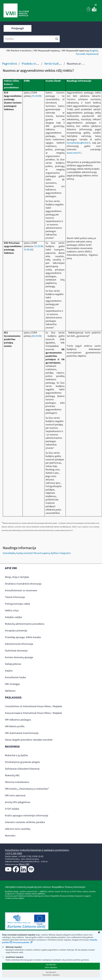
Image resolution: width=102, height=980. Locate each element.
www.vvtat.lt (73, 153)
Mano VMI (24, 864)
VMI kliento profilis (15, 726)
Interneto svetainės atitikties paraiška (25, 822)
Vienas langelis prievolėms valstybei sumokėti (29, 740)
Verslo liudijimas (55, 64)
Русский (80, 54)
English (94, 51)
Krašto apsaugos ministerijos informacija (26, 816)
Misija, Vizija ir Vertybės (17, 577)
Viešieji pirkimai (13, 664)
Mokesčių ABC (12, 775)
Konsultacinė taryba (15, 677)
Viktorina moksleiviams (17, 782)
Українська (92, 54)
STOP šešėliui (12, 809)
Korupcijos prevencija (16, 631)
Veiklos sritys (12, 611)
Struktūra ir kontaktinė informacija (23, 584)
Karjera (9, 671)
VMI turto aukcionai (15, 796)
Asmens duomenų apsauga (19, 657)
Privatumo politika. (21, 943)
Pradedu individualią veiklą (40, 64)
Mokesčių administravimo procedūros (25, 624)
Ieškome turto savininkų (18, 829)
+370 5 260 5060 (14, 853)
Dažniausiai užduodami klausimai (22, 769)
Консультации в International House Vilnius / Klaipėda (33, 713)
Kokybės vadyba (13, 617)
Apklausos (10, 691)
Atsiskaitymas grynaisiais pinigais (22, 762)
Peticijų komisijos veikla (17, 604)
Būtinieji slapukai (12, 947)
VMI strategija (12, 684)
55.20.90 (36, 96)
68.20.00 (36, 336)
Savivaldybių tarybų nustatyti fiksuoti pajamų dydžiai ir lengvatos (37, 553)
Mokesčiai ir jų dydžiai (16, 755)
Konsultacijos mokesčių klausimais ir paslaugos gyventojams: (37, 850)
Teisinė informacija (15, 597)
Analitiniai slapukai (13, 957)
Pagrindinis (10, 64)
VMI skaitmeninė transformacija (22, 733)
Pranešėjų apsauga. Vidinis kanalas (23, 637)
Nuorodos (10, 836)
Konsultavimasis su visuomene (21, 590)
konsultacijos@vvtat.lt (78, 143)
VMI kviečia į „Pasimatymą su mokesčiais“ (27, 789)
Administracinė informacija (19, 644)
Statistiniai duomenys (16, 651)
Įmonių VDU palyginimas (18, 802)
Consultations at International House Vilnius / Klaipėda (33, 706)
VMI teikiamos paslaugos (18, 720)
